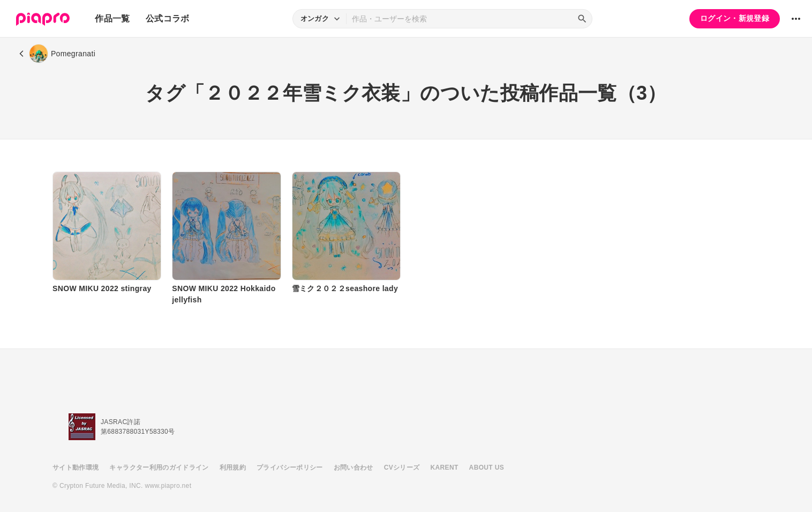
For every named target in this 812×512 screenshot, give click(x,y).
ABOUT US (487, 468)
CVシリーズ (402, 468)
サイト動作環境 (76, 468)
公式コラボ (168, 18)
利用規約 (233, 468)
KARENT (445, 468)
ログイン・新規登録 (735, 18)
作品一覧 (112, 18)
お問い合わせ (354, 468)
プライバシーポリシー (290, 468)
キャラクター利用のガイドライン (159, 468)
